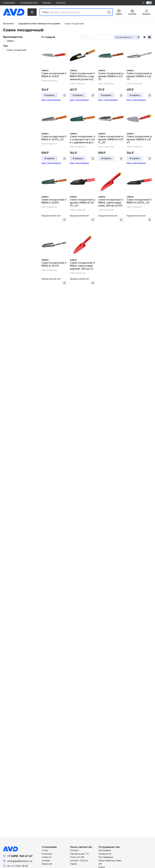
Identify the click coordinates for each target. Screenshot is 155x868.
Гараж (74, 864)
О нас (45, 850)
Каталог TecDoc (79, 860)
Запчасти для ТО (79, 854)
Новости (46, 857)
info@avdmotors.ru (20, 861)
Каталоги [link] (9, 24)
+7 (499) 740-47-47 (20, 856)
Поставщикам (106, 857)
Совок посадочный (74, 24)
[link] (39, 24)
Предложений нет (51, 216)
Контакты (61, 3)
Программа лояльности (105, 852)
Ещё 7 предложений (108, 100)
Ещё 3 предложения (51, 163)
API (100, 864)
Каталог (75, 850)
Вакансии (47, 864)
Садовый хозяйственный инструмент (39, 24)
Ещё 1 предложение (51, 100)
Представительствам (110, 860)
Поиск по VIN (77, 857)
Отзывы (46, 860)
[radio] (144, 37)
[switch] (149, 3)
